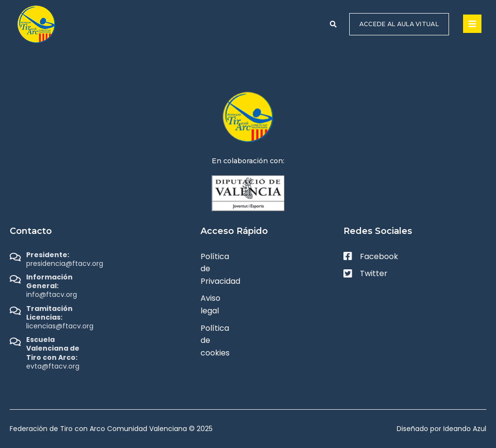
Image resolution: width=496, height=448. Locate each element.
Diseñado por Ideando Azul (442, 429)
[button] (333, 24)
